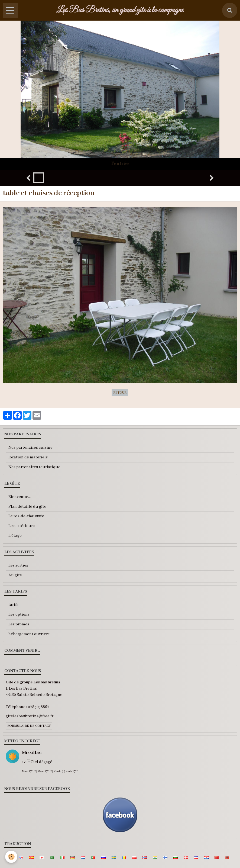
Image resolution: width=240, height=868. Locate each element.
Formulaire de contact (29, 726)
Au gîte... (16, 575)
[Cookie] (12, 857)
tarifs (13, 605)
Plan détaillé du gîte (27, 507)
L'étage (15, 536)
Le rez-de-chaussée (26, 516)
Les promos (19, 624)
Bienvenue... (20, 497)
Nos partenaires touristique (34, 467)
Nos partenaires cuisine (30, 448)
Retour (120, 393)
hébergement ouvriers (29, 634)
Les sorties (18, 565)
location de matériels (28, 457)
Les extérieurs (22, 526)
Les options (19, 615)
